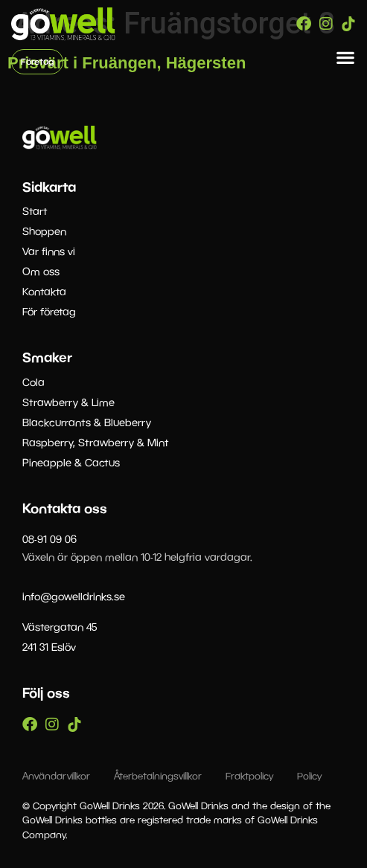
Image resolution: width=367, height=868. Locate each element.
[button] (346, 58)
